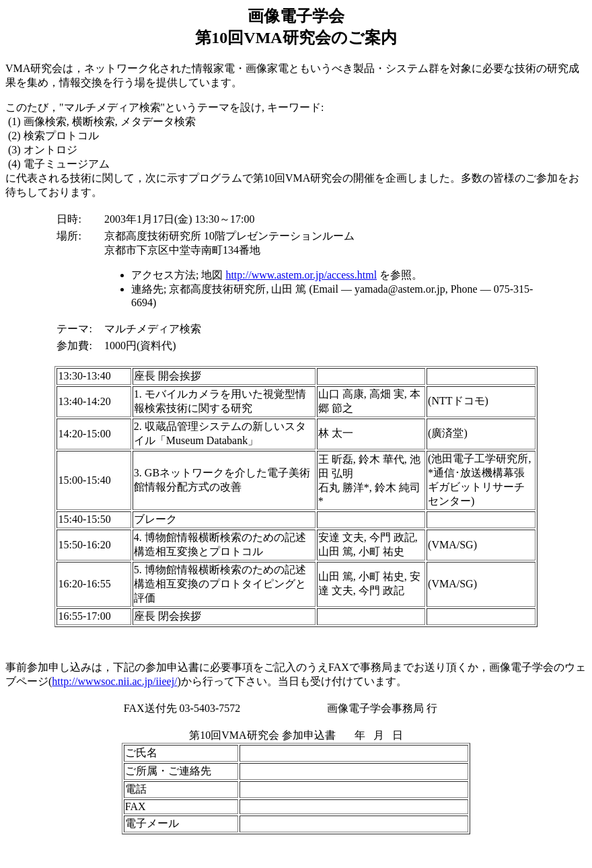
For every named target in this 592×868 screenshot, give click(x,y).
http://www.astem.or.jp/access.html (301, 275)
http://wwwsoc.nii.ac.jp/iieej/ (114, 681)
